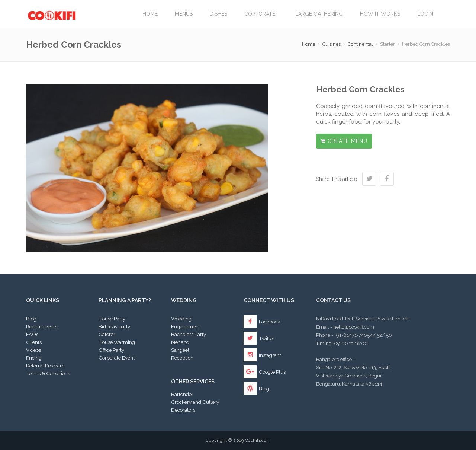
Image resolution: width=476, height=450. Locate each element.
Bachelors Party (189, 334)
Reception (182, 358)
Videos (33, 350)
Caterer (107, 334)
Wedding (181, 319)
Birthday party (114, 326)
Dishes (218, 14)
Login (425, 14)
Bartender (182, 394)
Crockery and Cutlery (195, 402)
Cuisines (332, 44)
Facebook (262, 322)
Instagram (263, 355)
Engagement (186, 326)
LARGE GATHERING (319, 14)
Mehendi (181, 342)
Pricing (34, 358)
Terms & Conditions (48, 373)
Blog (31, 319)
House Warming (117, 342)
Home (150, 14)
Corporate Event (117, 358)
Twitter (259, 338)
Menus (184, 14)
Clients (34, 342)
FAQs (32, 334)
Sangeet (180, 350)
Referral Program (45, 366)
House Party (112, 319)
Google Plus (265, 372)
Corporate (261, 14)
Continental (360, 44)
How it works (380, 14)
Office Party (111, 350)
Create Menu (344, 141)
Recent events (42, 326)
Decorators (183, 410)
